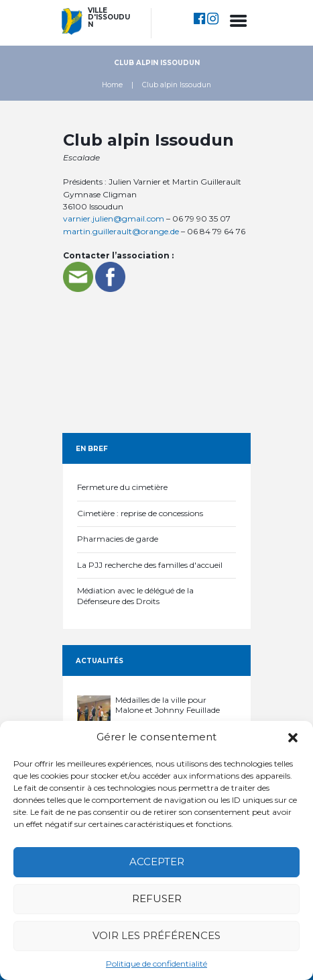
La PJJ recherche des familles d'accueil (150, 565)
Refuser (157, 898)
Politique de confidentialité (156, 964)
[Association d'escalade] (157, 359)
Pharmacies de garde (118, 539)
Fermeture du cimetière (122, 487)
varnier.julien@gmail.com (114, 218)
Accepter (157, 862)
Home (112, 85)
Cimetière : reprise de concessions (140, 513)
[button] (293, 738)
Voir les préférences (156, 935)
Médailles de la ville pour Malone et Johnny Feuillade (168, 705)
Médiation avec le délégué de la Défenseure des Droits (135, 596)
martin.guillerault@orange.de (121, 231)
